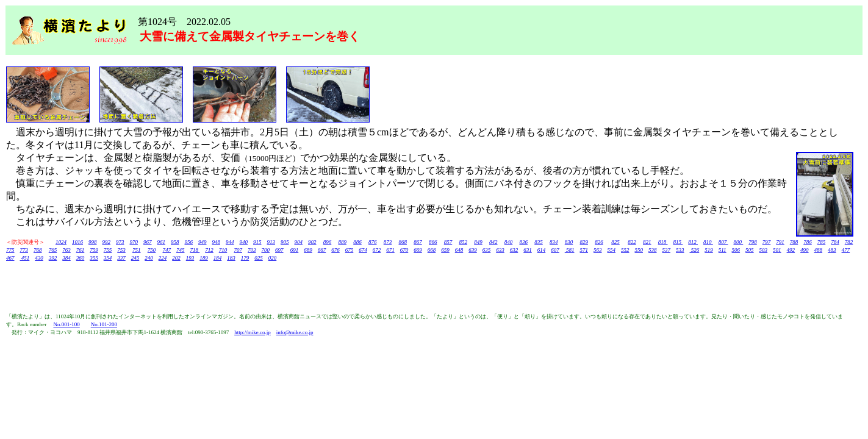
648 (459, 250)
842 (493, 242)
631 (528, 250)
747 (167, 250)
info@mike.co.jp (295, 332)
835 (539, 242)
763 (66, 250)
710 (223, 250)
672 (377, 250)
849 (478, 242)
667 (322, 250)
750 (152, 250)
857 (448, 242)
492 (791, 250)
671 (390, 250)
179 (245, 258)
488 (819, 250)
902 (312, 242)
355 (94, 258)
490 (805, 250)
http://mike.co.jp (253, 332)
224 (163, 258)
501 (777, 250)
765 (53, 250)
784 (835, 242)
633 (500, 250)
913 (271, 242)
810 (708, 242)
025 (259, 258)
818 (663, 242)
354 (108, 258)
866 (433, 242)
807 (723, 242)
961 (162, 242)
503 (764, 250)
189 (204, 258)
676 (335, 250)
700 (266, 250)
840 (509, 242)
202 (176, 258)
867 (418, 242)
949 (203, 242)
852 (464, 242)
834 (554, 242)
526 (695, 250)
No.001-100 (66, 324)
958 (175, 242)
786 (808, 242)
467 (10, 258)
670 (404, 250)
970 (134, 242)
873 (388, 242)
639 (473, 250)
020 (273, 258)
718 (195, 250)
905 (285, 242)
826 (599, 242)
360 (81, 258)
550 (639, 250)
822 (632, 242)
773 (24, 250)
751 (137, 250)
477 (846, 250)
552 (625, 250)
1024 (61, 242)
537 (667, 250)
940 (244, 242)
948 (217, 242)
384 (66, 258)
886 (357, 242)
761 (81, 250)
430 (39, 258)
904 (299, 242)
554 (612, 250)
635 (487, 250)
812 (693, 242)
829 (584, 242)
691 (295, 250)
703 (252, 250)
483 (832, 250)
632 (514, 250)
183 (231, 258)
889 (343, 242)
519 (709, 250)
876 (373, 242)
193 (190, 258)
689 (308, 250)
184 (218, 258)
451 (25, 258)
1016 (77, 242)
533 (680, 250)
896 (328, 242)
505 (750, 250)
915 (257, 242)
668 (432, 250)
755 (108, 250)
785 (822, 242)
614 (542, 250)
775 (10, 250)
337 (121, 258)
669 (418, 250)
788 (794, 242)
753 (121, 250)
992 (107, 242)
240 (149, 258)
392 (53, 258)
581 (570, 250)
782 (849, 242)
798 (753, 242)
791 (780, 242)
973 (120, 242)
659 (445, 250)
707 (239, 250)
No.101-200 (104, 324)
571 (584, 250)
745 (181, 250)
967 (148, 242)
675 (350, 250)
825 (615, 242)
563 (598, 250)
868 (403, 242)
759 (94, 250)
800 (739, 242)
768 (38, 250)
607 (555, 250)
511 (723, 250)
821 (647, 242)
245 (135, 258)
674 (363, 250)
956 (189, 242)
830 (569, 242)
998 (93, 242)
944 (230, 242)
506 (736, 250)
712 (209, 250)
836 (524, 242)
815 (678, 242)
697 (279, 250)
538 (653, 250)
